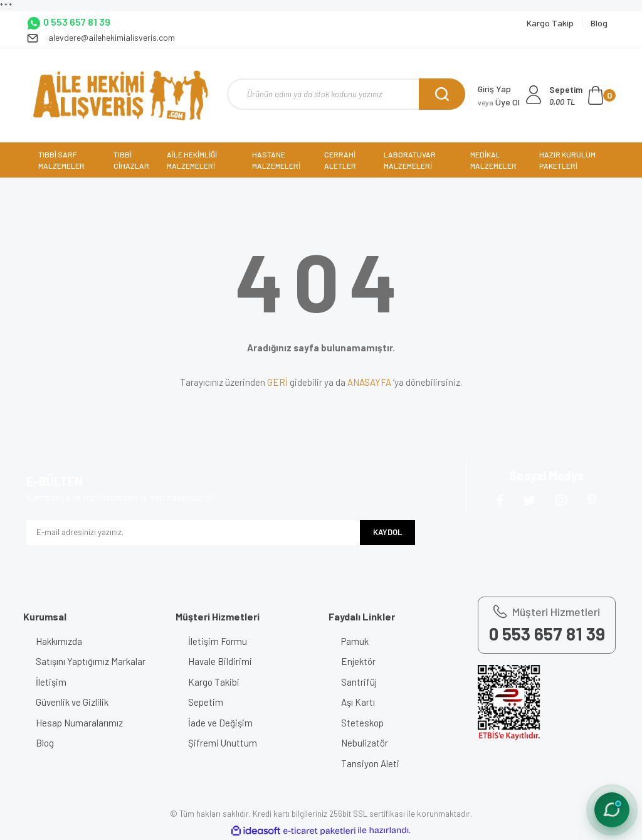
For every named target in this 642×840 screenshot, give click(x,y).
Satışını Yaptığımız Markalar (91, 661)
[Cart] (582, 95)
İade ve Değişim (220, 723)
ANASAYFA (369, 382)
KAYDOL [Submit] (387, 532)
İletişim (51, 682)
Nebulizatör (365, 743)
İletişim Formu (218, 641)
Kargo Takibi (214, 682)
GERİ (277, 382)
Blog (45, 743)
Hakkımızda (59, 641)
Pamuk (355, 641)
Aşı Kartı (358, 702)
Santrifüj (359, 682)
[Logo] (120, 95)
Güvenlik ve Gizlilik (72, 702)
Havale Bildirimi (220, 661)
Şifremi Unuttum (223, 743)
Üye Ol (499, 102)
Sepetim (206, 702)
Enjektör (358, 661)
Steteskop (362, 723)
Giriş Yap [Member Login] (494, 89)
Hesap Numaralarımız (79, 723)
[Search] (346, 94)
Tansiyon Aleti (370, 763)
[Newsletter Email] (193, 533)
